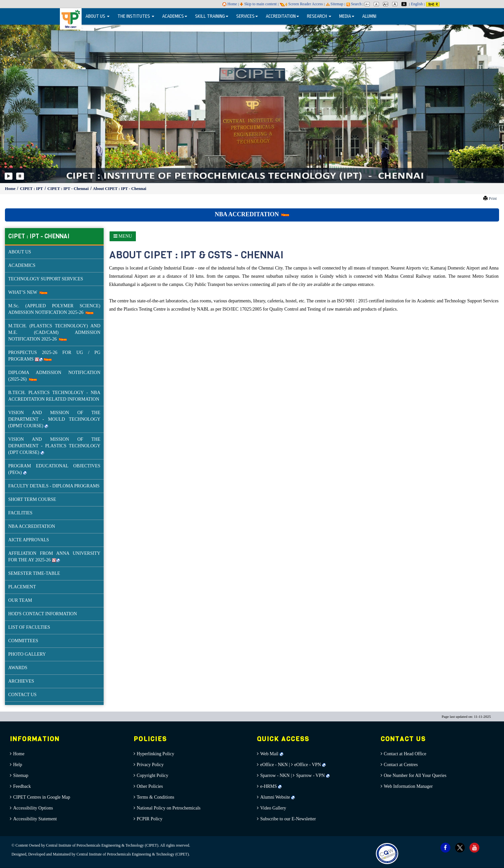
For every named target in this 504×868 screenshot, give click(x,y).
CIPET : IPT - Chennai (69, 189)
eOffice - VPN (308, 765)
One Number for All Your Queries (415, 775)
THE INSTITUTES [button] (136, 16)
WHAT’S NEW (28, 292)
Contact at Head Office (405, 754)
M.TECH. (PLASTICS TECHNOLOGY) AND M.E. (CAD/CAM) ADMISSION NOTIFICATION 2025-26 (54, 332)
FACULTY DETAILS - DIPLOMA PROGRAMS (54, 486)
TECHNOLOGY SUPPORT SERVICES (46, 279)
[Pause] (20, 176)
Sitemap (335, 4)
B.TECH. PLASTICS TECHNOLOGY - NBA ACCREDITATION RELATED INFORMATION (54, 396)
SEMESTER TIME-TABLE (34, 573)
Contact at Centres (401, 765)
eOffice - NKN (274, 765)
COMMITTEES (23, 641)
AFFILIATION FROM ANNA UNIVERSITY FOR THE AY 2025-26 (54, 557)
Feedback (22, 786)
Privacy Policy (150, 765)
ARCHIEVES (21, 681)
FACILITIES (20, 513)
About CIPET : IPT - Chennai (119, 189)
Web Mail (272, 754)
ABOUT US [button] (98, 16)
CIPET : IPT (32, 189)
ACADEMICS (22, 265)
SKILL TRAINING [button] (212, 16)
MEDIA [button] (347, 16)
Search (354, 4)
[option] (252, 103)
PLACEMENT (22, 587)
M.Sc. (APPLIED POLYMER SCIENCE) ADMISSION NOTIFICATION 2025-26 (54, 309)
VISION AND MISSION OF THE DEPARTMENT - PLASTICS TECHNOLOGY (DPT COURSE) (54, 446)
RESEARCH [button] (319, 16)
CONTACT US (22, 695)
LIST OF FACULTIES (29, 627)
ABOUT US (20, 252)
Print (493, 199)
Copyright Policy (153, 775)
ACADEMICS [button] (175, 16)
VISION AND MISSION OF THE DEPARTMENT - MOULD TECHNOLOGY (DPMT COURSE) (54, 419)
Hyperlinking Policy (156, 754)
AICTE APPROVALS (29, 540)
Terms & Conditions (156, 797)
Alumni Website (277, 797)
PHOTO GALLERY (27, 654)
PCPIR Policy (150, 819)
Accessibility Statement (35, 819)
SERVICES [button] (247, 16)
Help (18, 765)
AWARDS (18, 668)
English (417, 4)
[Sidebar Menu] (123, 236)
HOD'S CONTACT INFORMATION (43, 614)
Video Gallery (273, 808)
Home (230, 4)
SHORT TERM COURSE (32, 499)
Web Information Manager (408, 786)
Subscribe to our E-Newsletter (288, 819)
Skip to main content (258, 4)
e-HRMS (271, 786)
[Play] (9, 176)
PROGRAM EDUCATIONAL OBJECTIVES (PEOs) (54, 469)
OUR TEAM (20, 600)
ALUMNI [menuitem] (369, 16)
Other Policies (150, 786)
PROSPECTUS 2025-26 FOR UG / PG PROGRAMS (54, 356)
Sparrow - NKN (275, 775)
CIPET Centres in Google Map (42, 797)
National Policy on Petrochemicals (169, 808)
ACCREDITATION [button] (282, 16)
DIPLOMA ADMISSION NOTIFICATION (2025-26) (54, 376)
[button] (25, 103)
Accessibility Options (33, 808)
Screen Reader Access (301, 4)
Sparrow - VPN (310, 775)
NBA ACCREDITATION (252, 214)
